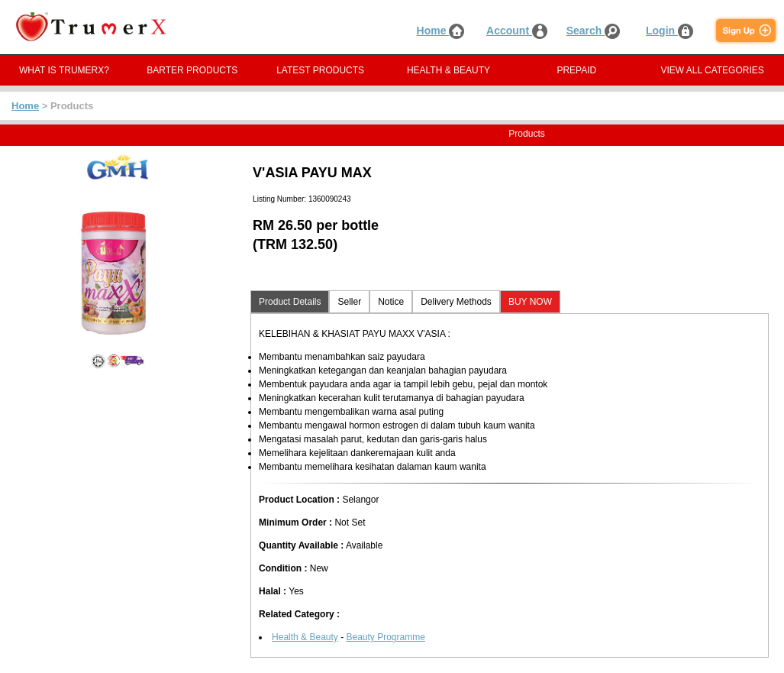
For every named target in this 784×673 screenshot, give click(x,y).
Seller (349, 302)
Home (441, 31)
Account (517, 31)
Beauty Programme (385, 637)
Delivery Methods (456, 302)
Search (594, 31)
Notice (391, 302)
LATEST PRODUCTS (320, 70)
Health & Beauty (305, 637)
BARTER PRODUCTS (192, 70)
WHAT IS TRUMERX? (64, 70)
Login (669, 31)
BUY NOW (530, 302)
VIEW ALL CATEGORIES (712, 70)
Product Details (290, 302)
